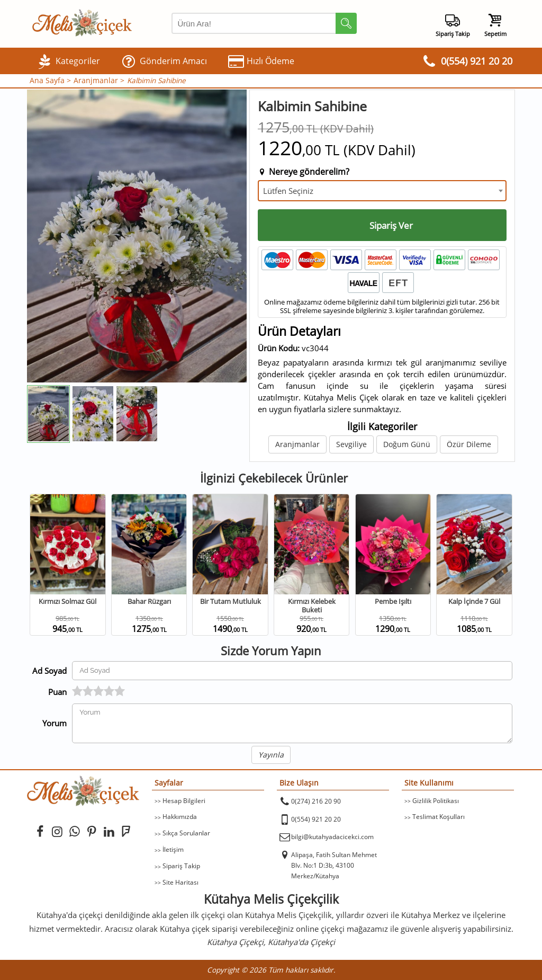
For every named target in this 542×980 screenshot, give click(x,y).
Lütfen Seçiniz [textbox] (288, 191)
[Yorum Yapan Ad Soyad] (292, 671)
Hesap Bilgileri (184, 801)
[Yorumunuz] (292, 723)
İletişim (173, 849)
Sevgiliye (351, 444)
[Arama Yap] (264, 23)
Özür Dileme (469, 444)
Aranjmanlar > (99, 81)
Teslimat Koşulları (439, 817)
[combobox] (382, 191)
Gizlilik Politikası (436, 801)
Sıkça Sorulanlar (186, 833)
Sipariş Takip (181, 866)
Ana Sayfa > (50, 81)
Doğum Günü (407, 444)
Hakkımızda (180, 817)
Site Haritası (180, 882)
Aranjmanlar (297, 444)
